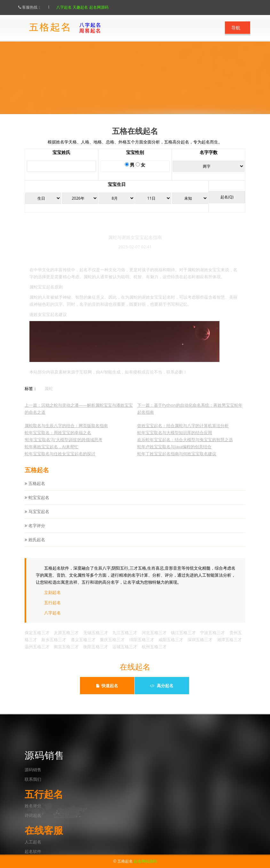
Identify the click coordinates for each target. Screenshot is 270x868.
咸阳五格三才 (171, 646)
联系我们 (33, 779)
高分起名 (162, 686)
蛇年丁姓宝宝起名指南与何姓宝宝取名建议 (177, 460)
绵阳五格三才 (142, 646)
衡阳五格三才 (96, 653)
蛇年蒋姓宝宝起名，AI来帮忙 (52, 453)
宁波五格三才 (212, 639)
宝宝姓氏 (61, 159)
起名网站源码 (145, 861)
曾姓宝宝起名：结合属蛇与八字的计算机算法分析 (183, 432)
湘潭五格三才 (229, 646)
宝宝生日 (117, 191)
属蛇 (49, 395)
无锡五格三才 (96, 639)
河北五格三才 (154, 639)
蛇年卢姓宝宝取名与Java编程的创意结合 (174, 453)
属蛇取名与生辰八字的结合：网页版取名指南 (66, 432)
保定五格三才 (37, 639)
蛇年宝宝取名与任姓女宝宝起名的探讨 (60, 460)
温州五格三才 (37, 653)
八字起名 (70, 7)
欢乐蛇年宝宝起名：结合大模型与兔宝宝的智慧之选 (185, 446)
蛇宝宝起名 (39, 503)
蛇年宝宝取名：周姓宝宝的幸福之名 (58, 439)
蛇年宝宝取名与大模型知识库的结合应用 (175, 439)
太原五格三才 (66, 639)
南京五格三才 (66, 653)
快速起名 (107, 686)
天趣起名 (87, 7)
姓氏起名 (37, 546)
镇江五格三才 (183, 639)
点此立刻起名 (146, 97)
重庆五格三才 (112, 646)
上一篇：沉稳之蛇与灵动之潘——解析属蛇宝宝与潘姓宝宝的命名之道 (79, 415)
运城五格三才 (125, 653)
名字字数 (209, 159)
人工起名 (33, 842)
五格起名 (37, 489)
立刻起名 (52, 598)
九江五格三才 (125, 639)
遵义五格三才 (83, 646)
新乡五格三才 (54, 646)
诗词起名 (33, 815)
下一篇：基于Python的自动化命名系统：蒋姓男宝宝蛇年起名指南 (190, 415)
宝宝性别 (135, 159)
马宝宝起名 (39, 518)
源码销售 (33, 770)
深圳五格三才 (200, 646)
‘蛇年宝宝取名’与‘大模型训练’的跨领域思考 (64, 446)
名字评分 (37, 532)
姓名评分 (33, 806)
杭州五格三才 (154, 653)
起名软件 (33, 851)
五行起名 (52, 609)
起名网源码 (105, 7)
